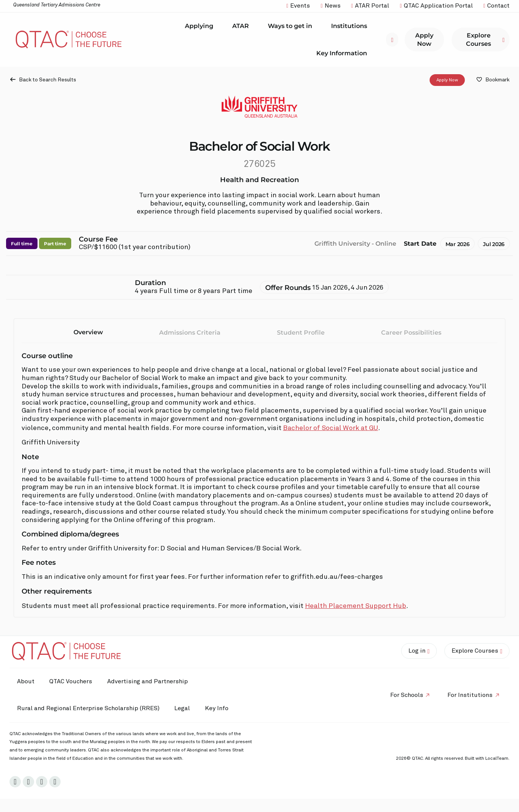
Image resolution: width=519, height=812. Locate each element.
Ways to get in (292, 26)
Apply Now (447, 80)
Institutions (351, 26)
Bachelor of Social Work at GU (331, 428)
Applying (201, 26)
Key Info (219, 709)
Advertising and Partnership (148, 681)
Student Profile (301, 333)
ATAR (242, 26)
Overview (88, 332)
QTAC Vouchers (71, 681)
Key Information (344, 53)
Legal (182, 708)
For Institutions (470, 695)
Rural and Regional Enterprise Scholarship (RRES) (88, 708)
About (26, 681)
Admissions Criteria (190, 333)
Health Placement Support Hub (356, 606)
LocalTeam (497, 759)
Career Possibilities (411, 333)
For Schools (406, 695)
